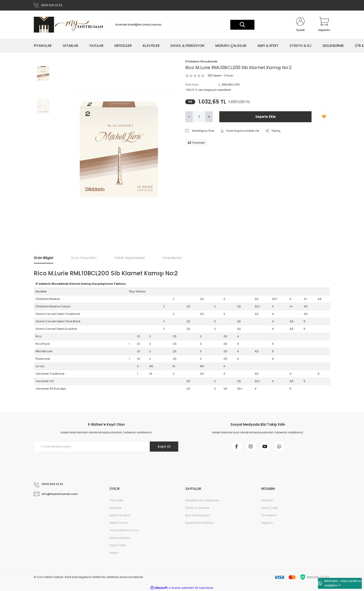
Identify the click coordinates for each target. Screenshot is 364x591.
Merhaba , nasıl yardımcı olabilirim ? (340, 583)
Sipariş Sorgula (120, 538)
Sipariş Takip (269, 508)
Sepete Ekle (266, 117)
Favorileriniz (269, 515)
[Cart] (324, 25)
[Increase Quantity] (209, 117)
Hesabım (267, 500)
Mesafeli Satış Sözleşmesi (202, 500)
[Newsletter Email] (106, 447)
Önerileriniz (172, 258)
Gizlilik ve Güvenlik (197, 508)
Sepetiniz (267, 523)
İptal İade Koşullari (198, 515)
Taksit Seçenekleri (130, 258)
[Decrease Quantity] (189, 117)
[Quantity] (199, 117)
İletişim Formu (119, 523)
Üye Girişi (115, 508)
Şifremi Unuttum (120, 515)
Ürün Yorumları (84, 258)
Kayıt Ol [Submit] (164, 447)
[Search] (182, 25)
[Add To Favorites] (324, 117)
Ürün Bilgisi (43, 258)
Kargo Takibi (118, 545)
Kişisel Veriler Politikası (200, 523)
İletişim (114, 553)
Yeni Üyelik (116, 500)
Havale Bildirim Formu (124, 530)
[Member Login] (300, 25)
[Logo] (68, 25)
